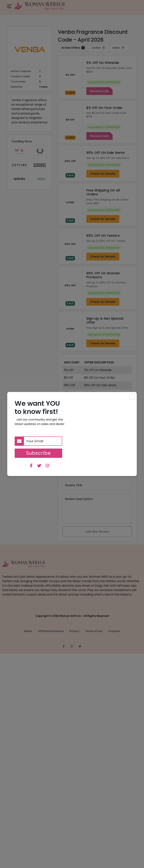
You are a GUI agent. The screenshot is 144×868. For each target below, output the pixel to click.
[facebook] (31, 466)
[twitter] (39, 466)
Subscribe (38, 453)
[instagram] (47, 466)
